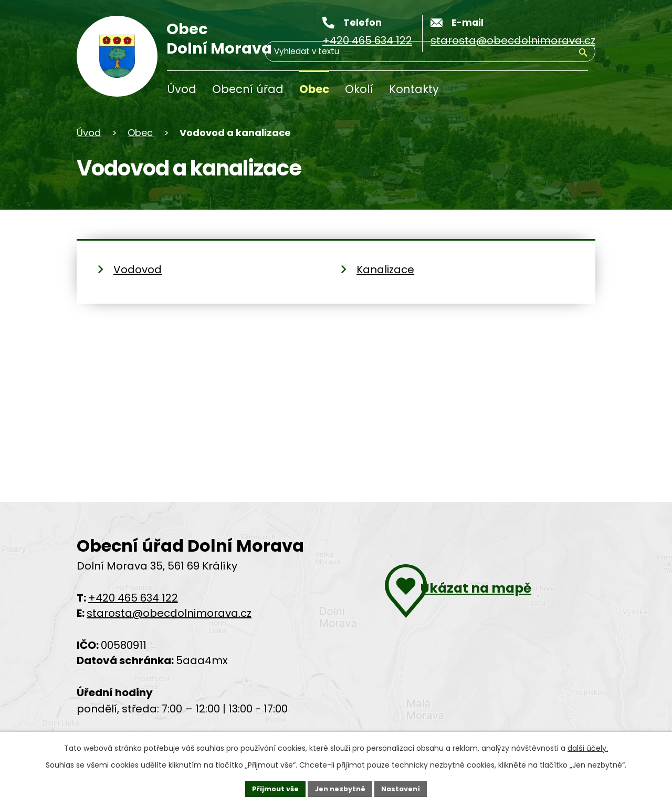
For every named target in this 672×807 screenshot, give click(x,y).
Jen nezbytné (340, 788)
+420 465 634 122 (133, 598)
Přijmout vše (271, 788)
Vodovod (138, 270)
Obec (314, 89)
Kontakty (414, 89)
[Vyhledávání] (538, 91)
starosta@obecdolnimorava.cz (169, 613)
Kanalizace (385, 270)
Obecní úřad (248, 89)
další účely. (588, 746)
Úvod (182, 89)
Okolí (359, 89)
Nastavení (405, 788)
